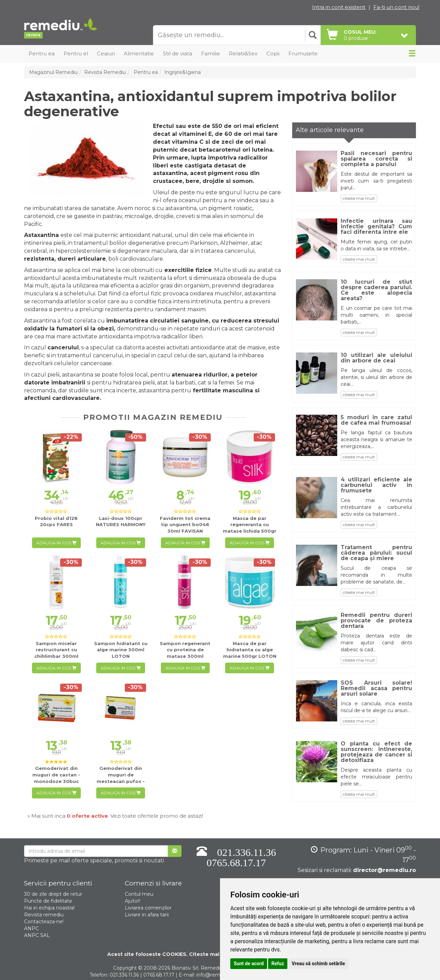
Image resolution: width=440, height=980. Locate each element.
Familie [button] (211, 53)
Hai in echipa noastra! (49, 908)
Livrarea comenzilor (148, 908)
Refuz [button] (278, 963)
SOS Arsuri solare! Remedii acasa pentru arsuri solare (376, 688)
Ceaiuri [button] (106, 53)
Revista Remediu (105, 72)
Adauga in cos (56, 543)
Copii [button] (273, 53)
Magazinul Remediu (53, 72)
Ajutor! (133, 901)
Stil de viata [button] (178, 53)
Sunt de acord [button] (249, 963)
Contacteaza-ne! (44, 922)
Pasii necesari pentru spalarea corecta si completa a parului (376, 159)
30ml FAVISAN (185, 525)
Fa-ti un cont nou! (396, 7)
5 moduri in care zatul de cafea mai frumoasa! (376, 420)
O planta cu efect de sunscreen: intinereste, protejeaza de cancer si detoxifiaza (376, 752)
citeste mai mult (359, 198)
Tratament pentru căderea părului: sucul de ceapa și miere (376, 553)
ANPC (31, 928)
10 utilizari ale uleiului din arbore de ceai (376, 358)
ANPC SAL (37, 935)
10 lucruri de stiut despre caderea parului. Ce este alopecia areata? (376, 290)
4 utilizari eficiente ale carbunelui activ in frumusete (376, 485)
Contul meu (139, 894)
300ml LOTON (121, 650)
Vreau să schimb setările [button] (318, 963)
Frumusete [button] (303, 53)
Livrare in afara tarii (147, 915)
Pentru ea (145, 72)
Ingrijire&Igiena (183, 72)
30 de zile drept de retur (53, 894)
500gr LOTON (250, 650)
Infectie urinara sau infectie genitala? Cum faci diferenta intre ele (376, 227)
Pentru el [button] (76, 53)
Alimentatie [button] (139, 53)
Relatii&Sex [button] (243, 53)
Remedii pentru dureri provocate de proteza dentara (376, 621)
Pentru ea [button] (42, 53)
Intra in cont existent (339, 7)
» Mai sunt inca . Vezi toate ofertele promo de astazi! (115, 816)
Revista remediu (44, 915)
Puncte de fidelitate (48, 901)
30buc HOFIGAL (121, 781)
